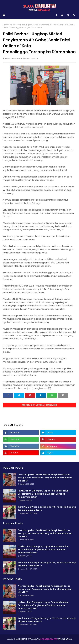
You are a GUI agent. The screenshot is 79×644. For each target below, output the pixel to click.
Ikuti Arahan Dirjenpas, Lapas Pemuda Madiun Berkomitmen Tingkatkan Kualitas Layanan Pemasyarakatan (43, 494)
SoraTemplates (49, 639)
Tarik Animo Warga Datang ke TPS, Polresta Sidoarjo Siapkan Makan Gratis (47, 508)
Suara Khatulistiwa (13, 58)
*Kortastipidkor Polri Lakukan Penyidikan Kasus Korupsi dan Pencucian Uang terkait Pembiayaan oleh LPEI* (45, 478)
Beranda (7, 25)
